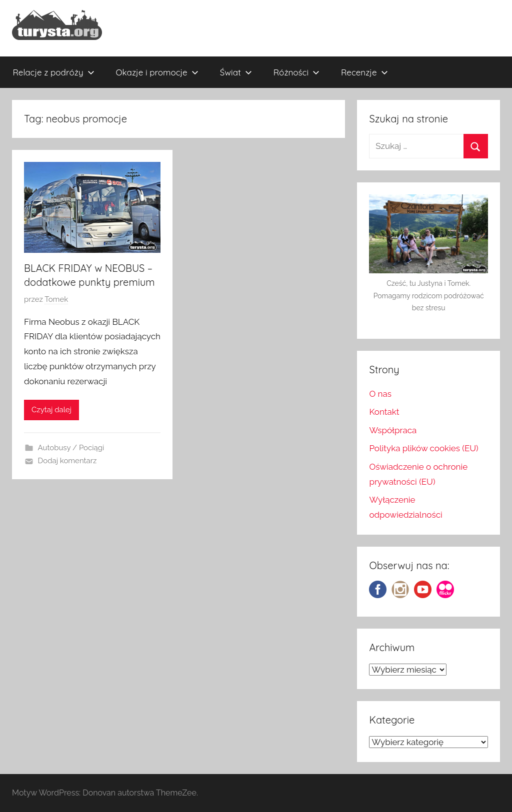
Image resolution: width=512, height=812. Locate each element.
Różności (296, 72)
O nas (380, 394)
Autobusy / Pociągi (71, 448)
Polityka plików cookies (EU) (423, 448)
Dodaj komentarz (67, 461)
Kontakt (384, 412)
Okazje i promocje (157, 72)
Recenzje (364, 72)
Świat (236, 72)
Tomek (56, 299)
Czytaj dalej (51, 410)
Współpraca (393, 430)
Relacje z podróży (54, 72)
